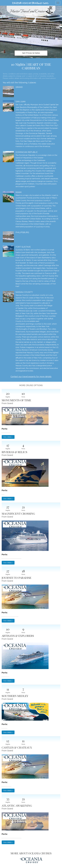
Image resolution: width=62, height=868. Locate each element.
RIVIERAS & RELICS (14, 452)
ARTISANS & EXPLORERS (18, 636)
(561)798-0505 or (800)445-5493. (30, 3)
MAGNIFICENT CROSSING (18, 513)
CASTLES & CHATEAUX (17, 747)
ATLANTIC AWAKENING (17, 805)
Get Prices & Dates (31, 53)
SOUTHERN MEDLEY (15, 696)
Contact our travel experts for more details (31, 377)
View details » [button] (8, 437)
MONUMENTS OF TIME (16, 400)
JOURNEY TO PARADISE (16, 578)
